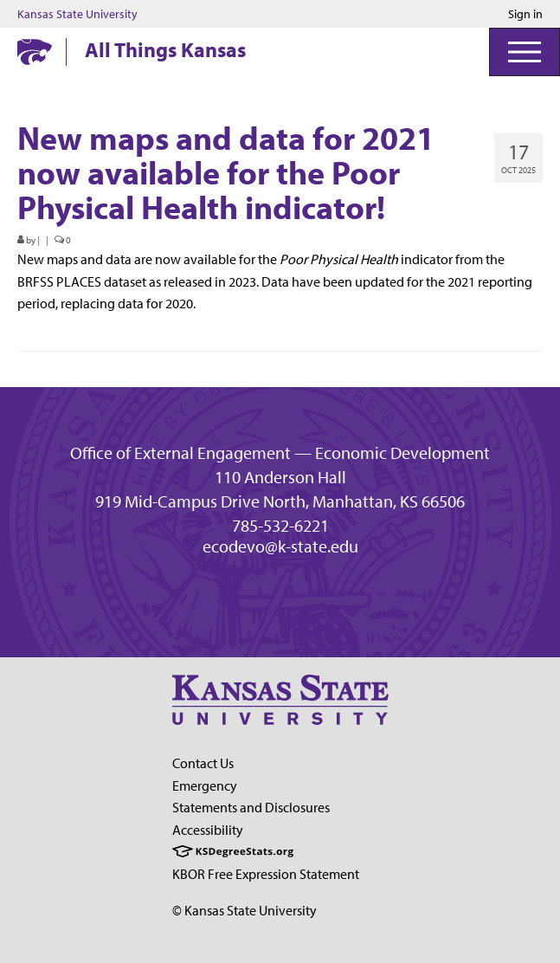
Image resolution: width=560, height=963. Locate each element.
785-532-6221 (280, 526)
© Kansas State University (245, 910)
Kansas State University (77, 14)
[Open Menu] (525, 52)
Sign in (525, 14)
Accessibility (208, 830)
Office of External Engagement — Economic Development (280, 453)
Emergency (205, 785)
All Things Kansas (165, 49)
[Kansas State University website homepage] (35, 52)
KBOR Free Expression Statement (266, 874)
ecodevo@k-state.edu (280, 546)
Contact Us (203, 763)
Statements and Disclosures (251, 807)
